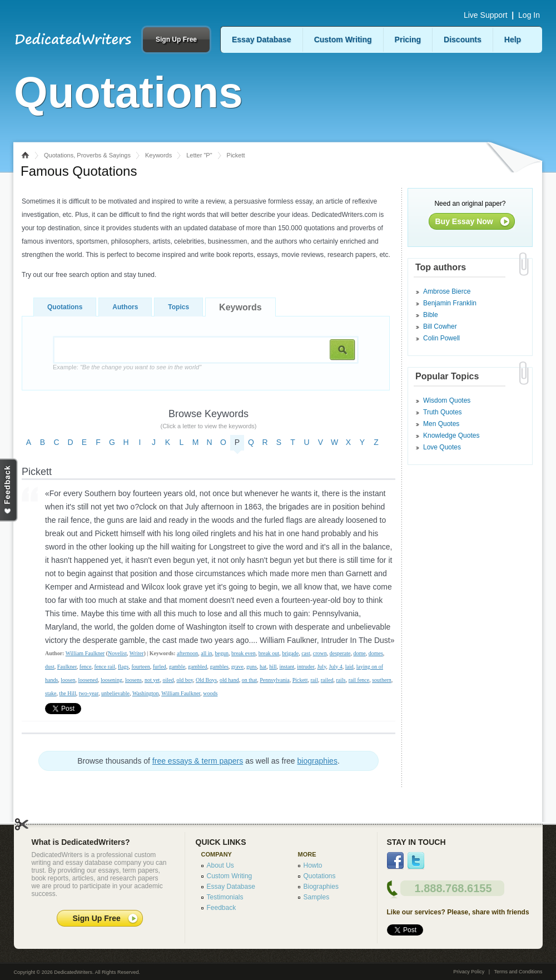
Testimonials (225, 897)
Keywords (158, 155)
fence (86, 667)
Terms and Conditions (518, 972)
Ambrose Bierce (447, 291)
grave (237, 667)
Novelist (117, 653)
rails (341, 680)
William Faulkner (85, 653)
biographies (317, 761)
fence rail (104, 667)
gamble (177, 667)
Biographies (321, 887)
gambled (197, 667)
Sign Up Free (176, 39)
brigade (290, 653)
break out (269, 653)
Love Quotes (442, 447)
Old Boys (206, 680)
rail (314, 680)
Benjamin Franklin (450, 303)
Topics (178, 307)
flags (123, 667)
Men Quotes (441, 424)
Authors (125, 307)
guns (252, 667)
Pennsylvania (274, 680)
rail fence (359, 680)
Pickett (300, 680)
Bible (431, 315)
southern (381, 680)
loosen (68, 680)
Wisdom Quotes (447, 400)
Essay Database (262, 39)
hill (273, 667)
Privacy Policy (469, 972)
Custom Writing (343, 39)
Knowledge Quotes (451, 435)
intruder (306, 667)
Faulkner (67, 667)
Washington (146, 693)
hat (263, 667)
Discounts (463, 39)
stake (51, 693)
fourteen (140, 667)
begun (222, 653)
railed (327, 680)
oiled (168, 680)
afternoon (187, 653)
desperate (340, 653)
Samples (317, 897)
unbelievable (115, 693)
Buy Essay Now (464, 221)
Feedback (222, 908)
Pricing (408, 39)
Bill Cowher (440, 326)
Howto (313, 865)
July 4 (336, 667)
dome (359, 653)
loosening (111, 680)
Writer (137, 653)
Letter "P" (199, 155)
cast (306, 653)
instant (287, 667)
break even (244, 653)
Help (513, 39)
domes (376, 653)
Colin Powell (441, 338)
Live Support (486, 15)
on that (250, 680)
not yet (152, 680)
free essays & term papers (198, 761)
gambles (219, 667)
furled (160, 667)
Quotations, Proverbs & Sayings (87, 155)
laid (349, 667)
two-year (89, 693)
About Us (220, 865)
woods (210, 693)
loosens (133, 680)
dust (50, 667)
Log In (529, 15)
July (321, 667)
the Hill (68, 693)
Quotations (65, 307)
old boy (185, 680)
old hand (229, 680)
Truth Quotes (443, 412)
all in (206, 653)
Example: (127, 367)
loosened (88, 680)
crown (320, 653)
